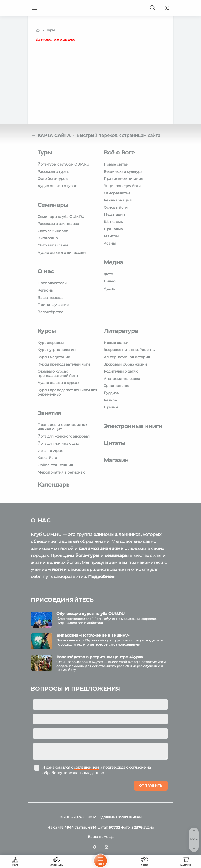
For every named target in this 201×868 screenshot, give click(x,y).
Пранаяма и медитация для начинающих (63, 427)
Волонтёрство (50, 312)
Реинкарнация (118, 200)
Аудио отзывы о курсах (58, 383)
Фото (108, 274)
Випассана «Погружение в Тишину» (93, 635)
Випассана (48, 238)
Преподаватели (52, 283)
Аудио (109, 288)
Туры (45, 153)
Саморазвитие (117, 193)
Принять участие (53, 305)
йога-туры (87, 555)
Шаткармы (114, 222)
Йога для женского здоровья (64, 436)
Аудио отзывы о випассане (62, 252)
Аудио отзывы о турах (57, 186)
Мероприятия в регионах (61, 472)
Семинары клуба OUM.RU (61, 217)
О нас (46, 271)
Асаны (110, 243)
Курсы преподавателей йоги (64, 364)
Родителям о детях (121, 371)
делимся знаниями (101, 548)
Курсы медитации (54, 357)
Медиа (113, 262)
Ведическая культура (123, 171)
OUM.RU (91, 817)
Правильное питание (123, 178)
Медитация (114, 214)
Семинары (53, 205)
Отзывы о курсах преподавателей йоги (58, 373)
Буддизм (112, 393)
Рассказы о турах (53, 171)
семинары (117, 555)
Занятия (49, 413)
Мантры (111, 236)
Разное (110, 400)
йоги (57, 570)
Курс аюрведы (51, 343)
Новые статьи (116, 164)
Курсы (47, 331)
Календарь (53, 485)
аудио (144, 827)
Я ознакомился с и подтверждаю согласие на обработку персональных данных (97, 770)
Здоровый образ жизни (125, 364)
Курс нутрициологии (57, 350)
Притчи (111, 407)
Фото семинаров (53, 231)
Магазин (116, 460)
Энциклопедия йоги (122, 186)
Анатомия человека (122, 379)
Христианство (116, 386)
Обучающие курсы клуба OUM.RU (91, 614)
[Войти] (166, 8)
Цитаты (115, 443)
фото (119, 827)
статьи (75, 827)
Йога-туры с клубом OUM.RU (63, 164)
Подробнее (101, 577)
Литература (121, 331)
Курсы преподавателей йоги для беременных (67, 392)
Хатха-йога (47, 458)
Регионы (46, 290)
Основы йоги (116, 207)
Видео (110, 281)
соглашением (86, 767)
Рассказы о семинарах (58, 224)
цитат (98, 827)
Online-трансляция (55, 465)
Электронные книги (133, 426)
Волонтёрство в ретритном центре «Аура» (100, 657)
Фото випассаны (53, 245)
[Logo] (100, 8)
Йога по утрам (51, 451)
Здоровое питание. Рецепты (130, 350)
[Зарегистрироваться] (107, 847)
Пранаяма (113, 229)
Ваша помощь (50, 298)
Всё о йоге (119, 153)
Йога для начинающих (58, 443)
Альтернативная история (127, 357)
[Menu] (35, 8)
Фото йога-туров (53, 178)
